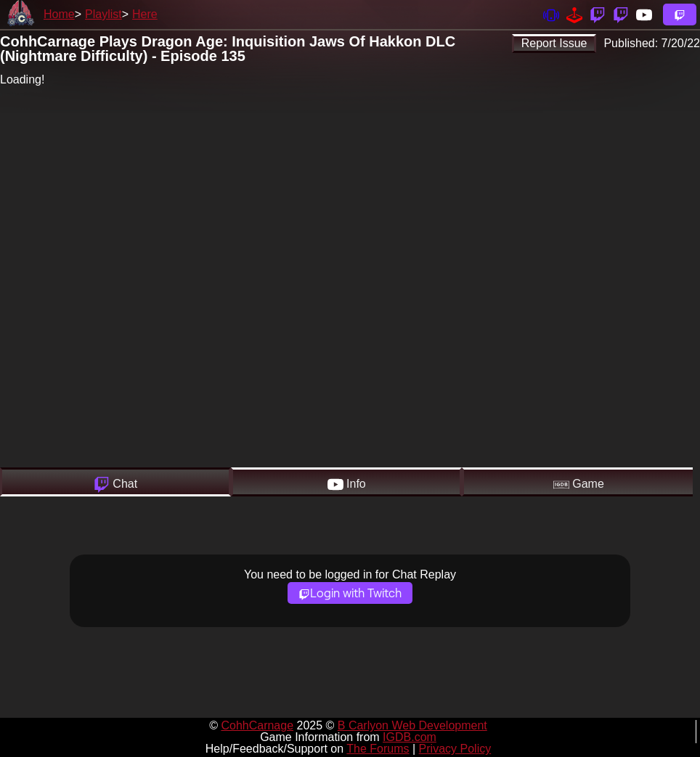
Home (59, 14)
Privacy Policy (455, 749)
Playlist (103, 14)
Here (145, 14)
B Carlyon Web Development (412, 725)
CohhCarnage (257, 725)
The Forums (378, 749)
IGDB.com (410, 737)
